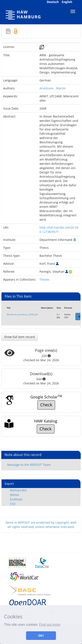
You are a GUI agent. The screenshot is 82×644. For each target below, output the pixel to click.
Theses (45, 279)
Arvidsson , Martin (53, 88)
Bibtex (15, 495)
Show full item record (19, 337)
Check (46, 405)
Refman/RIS (18, 490)
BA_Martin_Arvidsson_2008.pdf (22, 314)
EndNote (16, 499)
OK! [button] (41, 636)
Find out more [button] (50, 625)
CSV (13, 504)
